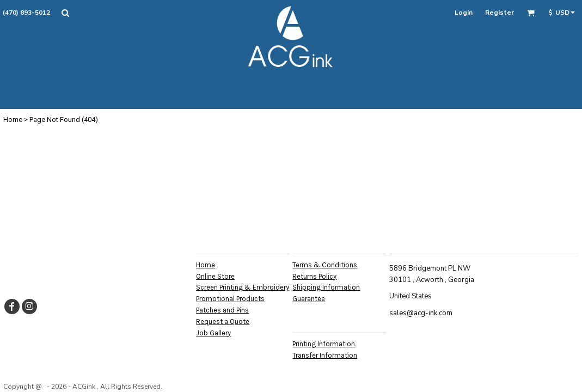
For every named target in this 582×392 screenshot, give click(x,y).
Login (464, 13)
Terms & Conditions (325, 265)
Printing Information (324, 344)
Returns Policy (314, 276)
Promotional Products (230, 299)
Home (13, 120)
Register (500, 13)
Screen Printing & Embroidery (243, 287)
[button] (65, 13)
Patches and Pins (222, 310)
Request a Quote (223, 321)
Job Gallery (213, 333)
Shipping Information (326, 287)
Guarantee (309, 299)
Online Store (215, 276)
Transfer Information (325, 355)
